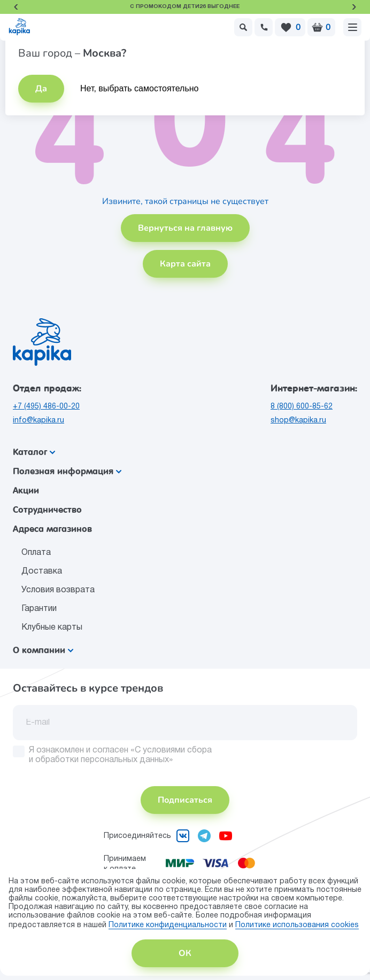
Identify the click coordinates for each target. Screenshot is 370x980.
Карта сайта (185, 264)
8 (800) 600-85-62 (302, 407)
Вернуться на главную (185, 228)
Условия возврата (58, 590)
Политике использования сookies (297, 925)
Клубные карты (52, 628)
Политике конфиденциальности (168, 925)
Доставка (42, 571)
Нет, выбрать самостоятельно (140, 88)
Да (41, 89)
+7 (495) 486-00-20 (46, 407)
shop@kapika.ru (298, 421)
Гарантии (39, 609)
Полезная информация (67, 471)
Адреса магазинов (52, 529)
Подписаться (185, 800)
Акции (26, 491)
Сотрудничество (47, 510)
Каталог (34, 452)
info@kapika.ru (38, 421)
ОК (185, 953)
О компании (43, 650)
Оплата (36, 553)
